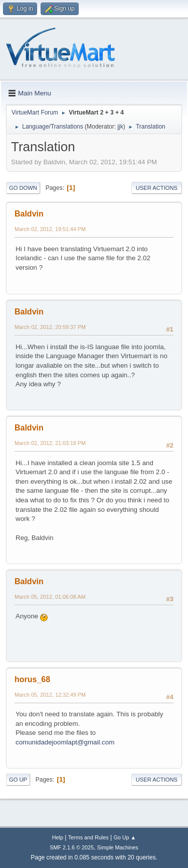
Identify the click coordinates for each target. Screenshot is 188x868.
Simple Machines (118, 847)
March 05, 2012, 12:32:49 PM (50, 695)
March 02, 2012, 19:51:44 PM (50, 229)
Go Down (23, 188)
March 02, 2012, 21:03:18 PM (50, 443)
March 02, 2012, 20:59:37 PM (50, 327)
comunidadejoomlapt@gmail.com (65, 742)
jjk (120, 127)
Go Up (18, 780)
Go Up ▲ (125, 837)
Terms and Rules (88, 837)
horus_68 (32, 679)
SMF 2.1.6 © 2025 (72, 847)
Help (58, 837)
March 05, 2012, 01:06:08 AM (50, 597)
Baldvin (29, 214)
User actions (157, 188)
